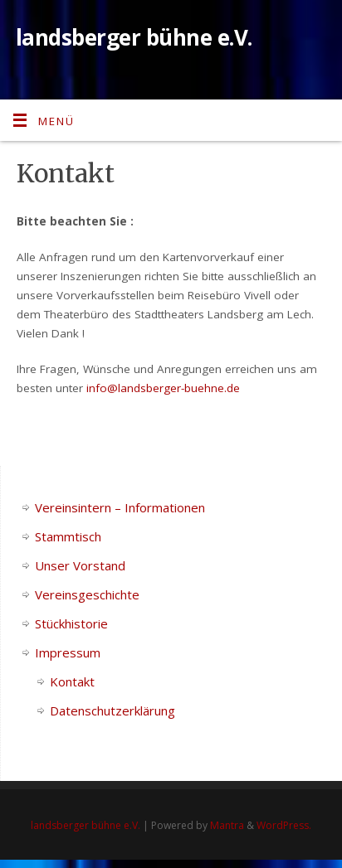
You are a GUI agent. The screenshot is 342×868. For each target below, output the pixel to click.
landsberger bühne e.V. (134, 37)
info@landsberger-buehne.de (163, 388)
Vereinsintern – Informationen (120, 507)
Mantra (227, 825)
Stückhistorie (71, 623)
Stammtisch (68, 536)
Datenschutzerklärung (112, 710)
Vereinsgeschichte (87, 594)
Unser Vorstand (80, 565)
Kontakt (72, 681)
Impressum (68, 652)
